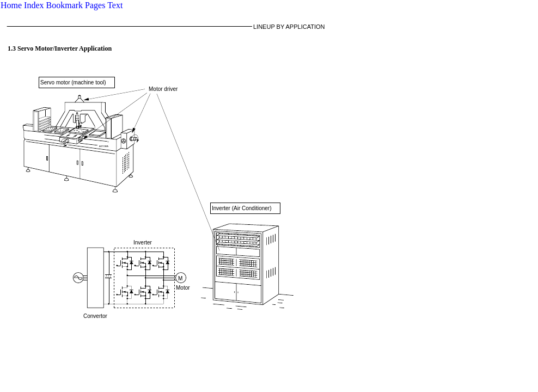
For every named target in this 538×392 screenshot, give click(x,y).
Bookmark (65, 5)
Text (115, 5)
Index (34, 5)
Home (11, 5)
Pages (95, 5)
